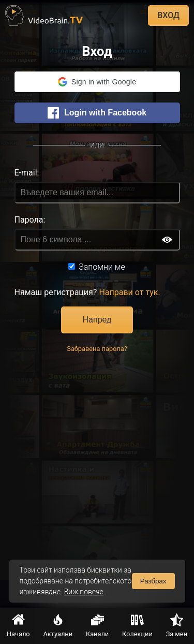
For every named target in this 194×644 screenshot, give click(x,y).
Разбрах (153, 581)
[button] (97, 82)
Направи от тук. (129, 292)
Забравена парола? (97, 349)
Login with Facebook (97, 113)
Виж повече (84, 592)
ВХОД (168, 15)
